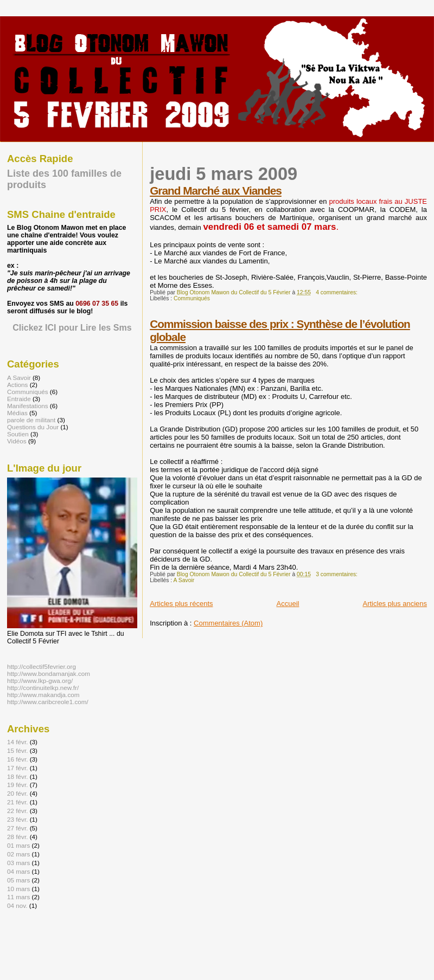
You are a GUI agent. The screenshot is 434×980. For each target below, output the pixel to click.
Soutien (18, 434)
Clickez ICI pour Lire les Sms (72, 327)
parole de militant (31, 420)
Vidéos (17, 441)
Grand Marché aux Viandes (216, 191)
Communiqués (192, 298)
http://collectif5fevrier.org (42, 666)
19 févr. (17, 785)
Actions (17, 385)
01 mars (18, 845)
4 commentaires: (337, 292)
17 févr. (17, 768)
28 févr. (17, 837)
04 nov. (17, 905)
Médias (17, 413)
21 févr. (17, 802)
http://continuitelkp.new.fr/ (43, 688)
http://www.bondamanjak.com (49, 673)
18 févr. (17, 776)
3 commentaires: (337, 574)
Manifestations (28, 406)
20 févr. (17, 793)
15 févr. (17, 750)
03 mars (18, 863)
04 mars (18, 871)
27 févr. (17, 828)
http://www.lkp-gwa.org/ (40, 681)
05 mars (18, 880)
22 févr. (17, 811)
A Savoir (184, 580)
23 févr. (17, 819)
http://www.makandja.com (43, 695)
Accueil (288, 604)
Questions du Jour (33, 427)
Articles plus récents (181, 604)
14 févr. (17, 742)
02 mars (18, 854)
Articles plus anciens (395, 604)
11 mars (18, 897)
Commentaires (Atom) (228, 623)
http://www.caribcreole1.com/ (48, 702)
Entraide (19, 399)
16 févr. (17, 759)
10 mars (18, 889)
